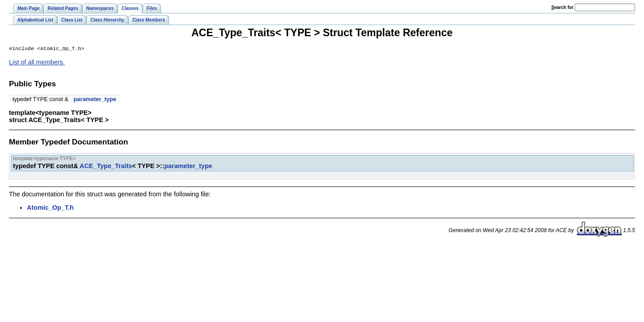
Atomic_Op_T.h (50, 208)
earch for (562, 7)
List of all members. (37, 63)
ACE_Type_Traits (106, 167)
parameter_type (95, 100)
